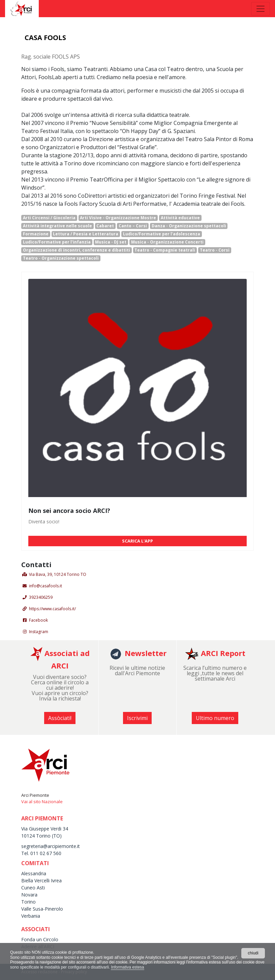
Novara (29, 895)
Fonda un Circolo (40, 939)
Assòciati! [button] (60, 718)
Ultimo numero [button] (215, 718)
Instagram (39, 632)
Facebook (38, 620)
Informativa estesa (127, 967)
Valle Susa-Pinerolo (42, 909)
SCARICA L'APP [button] (137, 541)
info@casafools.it (45, 586)
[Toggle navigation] (261, 9)
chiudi (253, 953)
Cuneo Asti (33, 888)
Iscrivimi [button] (137, 718)
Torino (28, 902)
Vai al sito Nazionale (42, 802)
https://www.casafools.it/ (52, 609)
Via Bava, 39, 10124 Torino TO (58, 574)
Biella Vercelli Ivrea (41, 880)
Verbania (31, 916)
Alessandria (34, 873)
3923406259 (41, 597)
